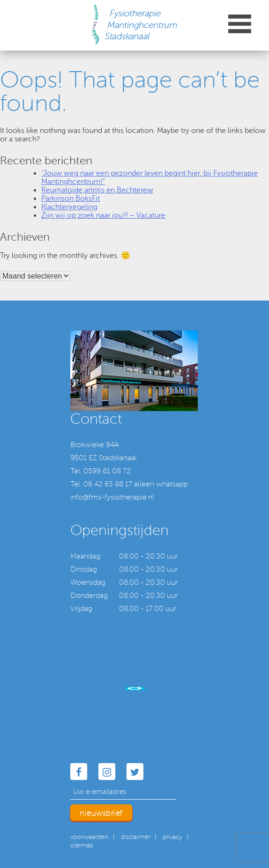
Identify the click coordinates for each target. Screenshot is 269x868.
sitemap (82, 845)
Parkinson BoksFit (71, 199)
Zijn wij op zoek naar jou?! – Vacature (103, 215)
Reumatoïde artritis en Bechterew (97, 190)
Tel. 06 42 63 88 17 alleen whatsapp (129, 484)
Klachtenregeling (69, 207)
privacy (172, 837)
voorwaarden (89, 837)
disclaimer (135, 837)
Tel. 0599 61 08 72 (101, 471)
